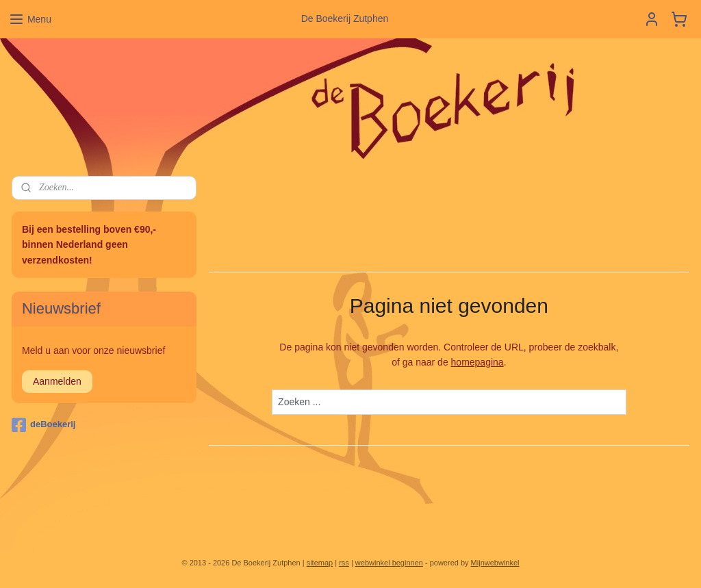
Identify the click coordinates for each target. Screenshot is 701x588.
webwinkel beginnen (389, 563)
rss (344, 563)
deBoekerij (43, 425)
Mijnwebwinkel (495, 563)
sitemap (320, 563)
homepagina (477, 363)
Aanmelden (57, 381)
